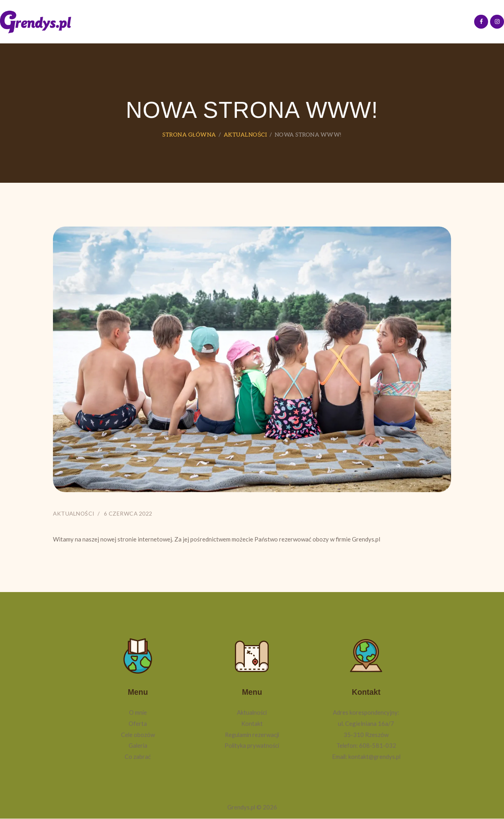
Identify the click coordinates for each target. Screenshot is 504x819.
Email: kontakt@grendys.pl (366, 757)
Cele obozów (138, 735)
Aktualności (245, 135)
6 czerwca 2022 (130, 513)
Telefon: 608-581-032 (366, 746)
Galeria (138, 746)
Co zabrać (138, 757)
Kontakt (252, 724)
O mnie (138, 713)
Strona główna (189, 135)
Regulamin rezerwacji (252, 735)
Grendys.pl (241, 807)
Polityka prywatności (252, 746)
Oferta (138, 724)
